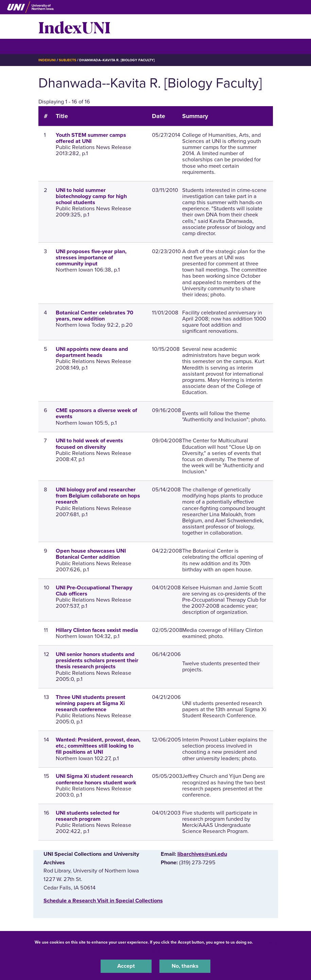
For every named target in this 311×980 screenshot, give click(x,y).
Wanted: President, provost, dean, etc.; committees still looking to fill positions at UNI (98, 746)
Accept (126, 966)
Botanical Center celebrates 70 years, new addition (94, 316)
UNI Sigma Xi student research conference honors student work (96, 779)
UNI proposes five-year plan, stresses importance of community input (91, 258)
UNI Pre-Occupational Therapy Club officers (94, 591)
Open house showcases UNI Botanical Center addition (91, 554)
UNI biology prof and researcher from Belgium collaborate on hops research (98, 496)
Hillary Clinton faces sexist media (97, 630)
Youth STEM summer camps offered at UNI (91, 138)
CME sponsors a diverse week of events (96, 413)
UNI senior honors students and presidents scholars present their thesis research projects (97, 660)
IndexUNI (74, 27)
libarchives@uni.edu (202, 854)
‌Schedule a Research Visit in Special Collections (103, 901)
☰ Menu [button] (50, 46)
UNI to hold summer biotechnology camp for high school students (91, 196)
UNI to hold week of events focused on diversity (89, 444)
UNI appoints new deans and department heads (92, 352)
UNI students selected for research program (88, 816)
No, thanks (185, 966)
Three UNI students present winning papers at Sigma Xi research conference (91, 703)
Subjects (67, 60)
